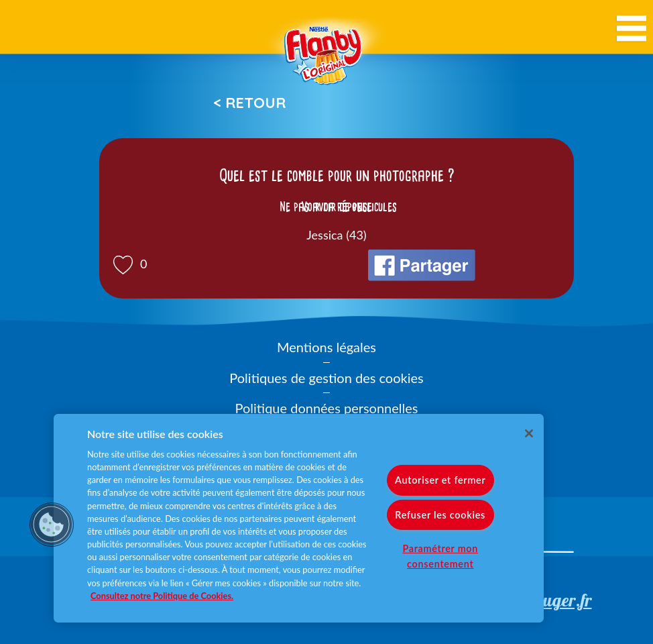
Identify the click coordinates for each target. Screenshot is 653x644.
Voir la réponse (337, 207)
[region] (299, 518)
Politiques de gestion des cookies (326, 378)
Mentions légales (326, 347)
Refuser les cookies (440, 514)
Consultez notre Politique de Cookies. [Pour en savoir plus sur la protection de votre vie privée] (162, 596)
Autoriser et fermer (440, 480)
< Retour (249, 103)
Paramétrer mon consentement (440, 555)
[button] (52, 525)
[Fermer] (529, 433)
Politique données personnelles (327, 408)
